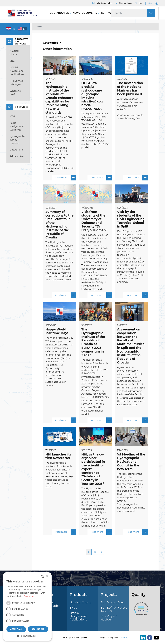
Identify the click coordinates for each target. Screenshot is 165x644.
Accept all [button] (16, 629)
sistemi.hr (123, 638)
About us (63, 13)
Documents (90, 13)
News (76, 13)
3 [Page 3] (101, 552)
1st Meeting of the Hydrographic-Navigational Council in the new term (131, 462)
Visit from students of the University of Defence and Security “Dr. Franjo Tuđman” (94, 221)
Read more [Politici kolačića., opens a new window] (29, 596)
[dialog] (27, 607)
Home (51, 13)
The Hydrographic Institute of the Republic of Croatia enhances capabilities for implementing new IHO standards (59, 98)
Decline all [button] (38, 629)
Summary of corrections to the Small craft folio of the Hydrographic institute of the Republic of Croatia (59, 225)
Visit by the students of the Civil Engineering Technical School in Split (131, 219)
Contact (107, 13)
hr (13, 29)
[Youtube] (156, 638)
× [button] (47, 576)
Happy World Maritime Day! (57, 331)
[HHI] (24, 13)
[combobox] (43, 576)
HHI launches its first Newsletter (58, 456)
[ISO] (140, 610)
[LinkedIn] (142, 638)
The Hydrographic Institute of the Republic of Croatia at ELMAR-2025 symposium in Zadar (93, 342)
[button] (27, 636)
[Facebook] (149, 638)
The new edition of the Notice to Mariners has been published (130, 89)
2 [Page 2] (95, 552)
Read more (66, 178)
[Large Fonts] (150, 3)
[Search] (133, 13)
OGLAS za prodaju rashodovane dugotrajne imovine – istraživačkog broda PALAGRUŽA (92, 96)
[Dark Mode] (156, 3)
